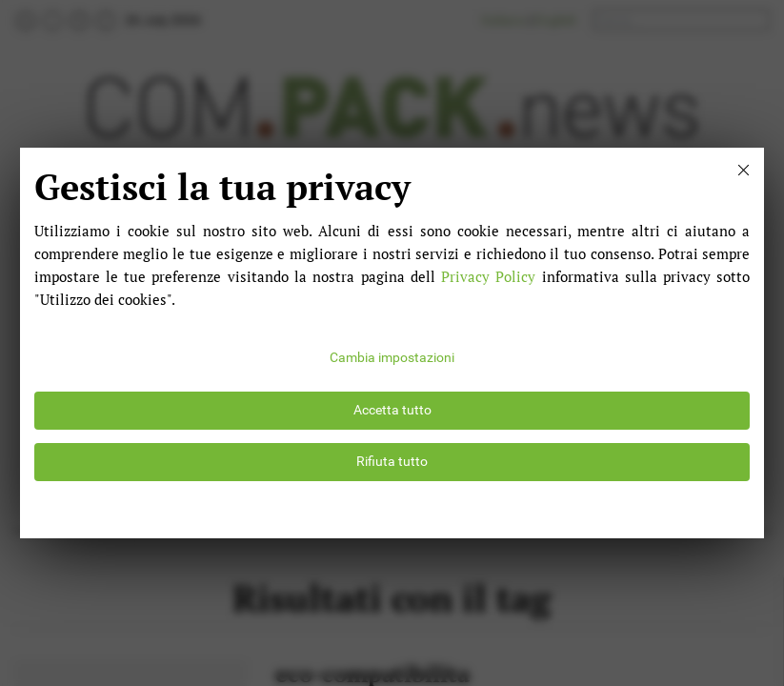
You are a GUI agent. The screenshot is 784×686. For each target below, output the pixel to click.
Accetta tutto (392, 410)
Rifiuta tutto (392, 462)
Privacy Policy (488, 276)
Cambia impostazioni (392, 358)
